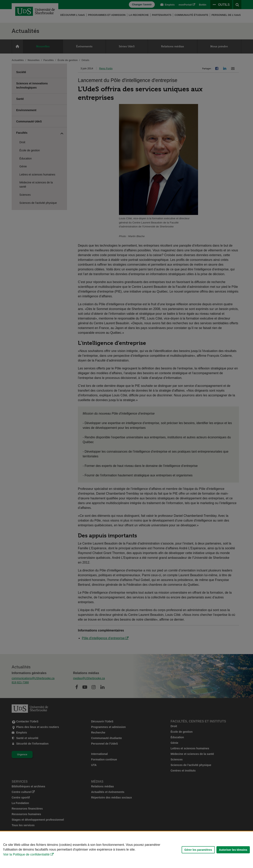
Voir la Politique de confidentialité (26, 854)
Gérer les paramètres (198, 850)
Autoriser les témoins (233, 850)
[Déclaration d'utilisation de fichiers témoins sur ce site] (126, 850)
